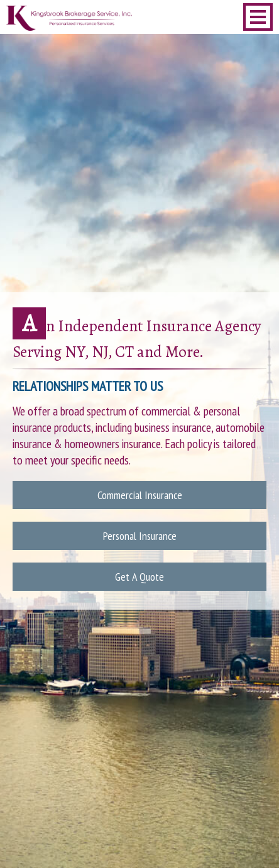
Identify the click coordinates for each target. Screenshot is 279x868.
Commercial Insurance (140, 495)
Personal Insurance (140, 536)
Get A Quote (139, 577)
